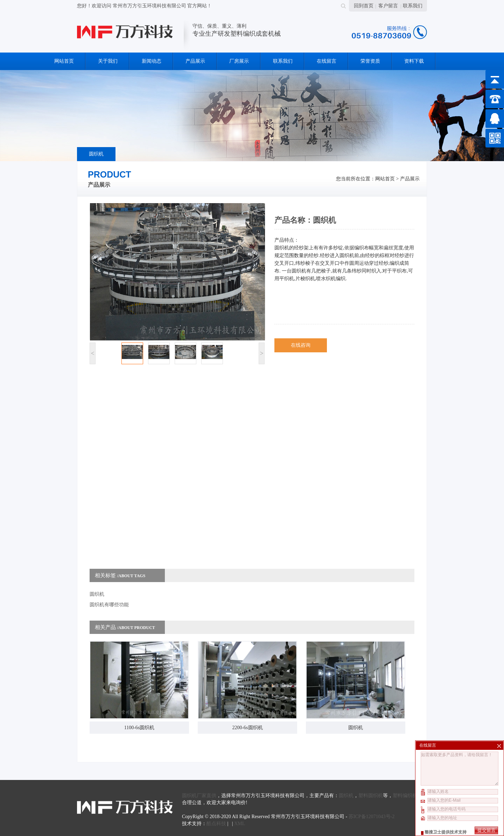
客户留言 (388, 6)
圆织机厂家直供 (199, 796)
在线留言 (327, 61)
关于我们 (108, 61)
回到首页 (364, 6)
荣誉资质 (370, 61)
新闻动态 (152, 61)
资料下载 (414, 61)
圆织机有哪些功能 (109, 605)
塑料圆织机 (371, 796)
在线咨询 (301, 345)
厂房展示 (239, 61)
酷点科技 (216, 824)
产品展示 (195, 61)
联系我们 (413, 6)
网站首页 (64, 61)
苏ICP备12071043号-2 (372, 817)
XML (240, 824)
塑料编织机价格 (410, 796)
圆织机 (96, 154)
